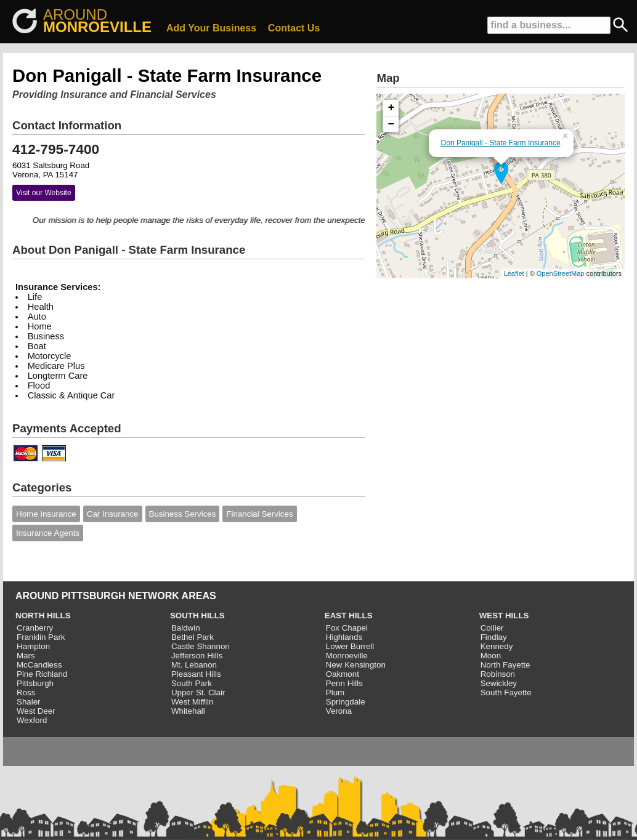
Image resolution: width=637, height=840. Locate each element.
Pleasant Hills (196, 674)
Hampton (33, 646)
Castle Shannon (201, 646)
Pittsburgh (35, 683)
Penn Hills (344, 683)
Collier (492, 628)
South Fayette (506, 693)
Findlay (494, 637)
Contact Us (294, 28)
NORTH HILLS (43, 616)
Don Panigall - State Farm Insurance (501, 143)
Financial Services (259, 514)
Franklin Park (41, 637)
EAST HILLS (349, 616)
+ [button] (392, 108)
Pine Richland (42, 674)
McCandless (39, 665)
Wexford (32, 720)
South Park (192, 683)
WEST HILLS (504, 616)
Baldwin (186, 628)
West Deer (36, 711)
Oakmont (343, 674)
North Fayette (505, 665)
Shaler (29, 702)
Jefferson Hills (197, 656)
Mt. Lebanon (194, 665)
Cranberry (35, 628)
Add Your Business (211, 28)
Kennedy (497, 646)
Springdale (346, 702)
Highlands (344, 637)
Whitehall (188, 711)
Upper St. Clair (198, 693)
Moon (491, 656)
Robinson (498, 674)
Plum (335, 693)
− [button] (392, 124)
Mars (26, 656)
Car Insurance (113, 514)
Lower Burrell (350, 646)
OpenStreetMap (561, 273)
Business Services (183, 514)
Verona (339, 711)
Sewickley (499, 683)
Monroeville (347, 656)
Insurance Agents (48, 533)
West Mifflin (192, 702)
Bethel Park (193, 637)
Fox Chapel (347, 628)
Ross (26, 693)
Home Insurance (46, 514)
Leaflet (514, 273)
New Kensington (356, 665)
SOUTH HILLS (197, 616)
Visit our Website (44, 193)
